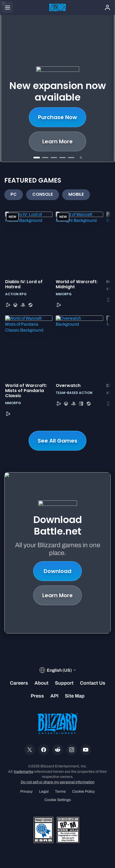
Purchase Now (58, 117)
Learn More (58, 141)
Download (58, 571)
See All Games (58, 441)
